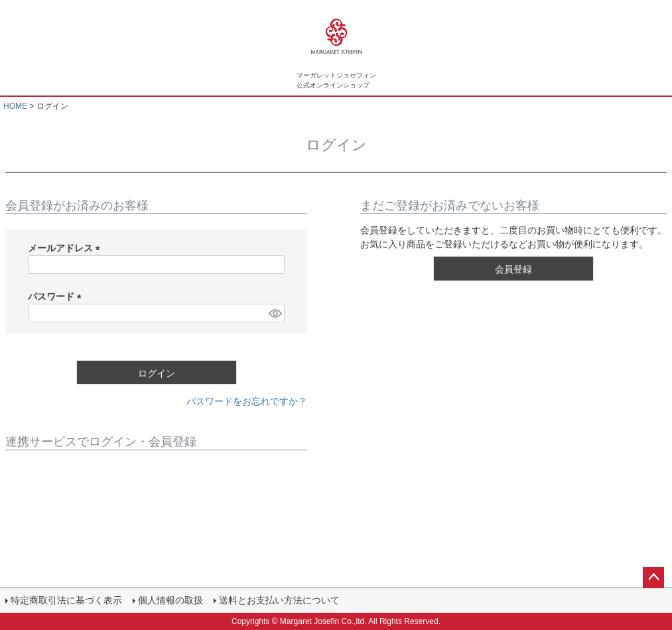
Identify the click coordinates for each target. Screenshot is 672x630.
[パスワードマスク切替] (275, 313)
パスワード (57, 296)
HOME (15, 106)
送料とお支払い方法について (279, 600)
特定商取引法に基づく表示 (66, 600)
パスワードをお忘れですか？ (247, 401)
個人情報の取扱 (170, 600)
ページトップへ (653, 578)
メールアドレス (66, 248)
